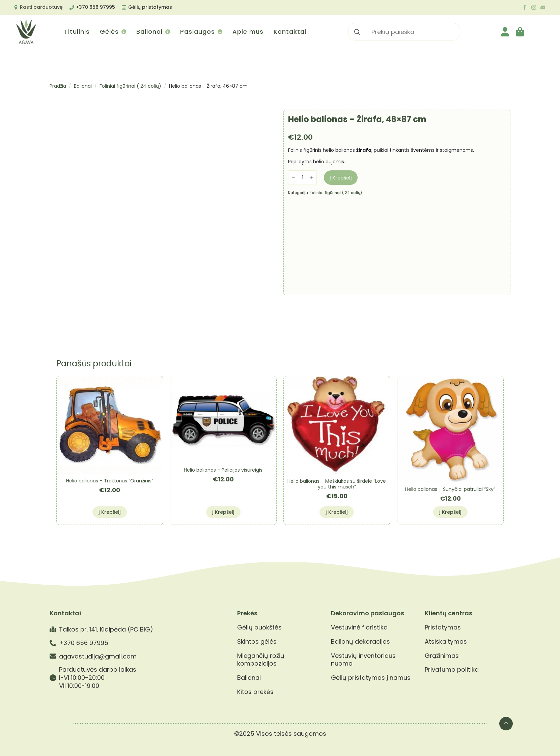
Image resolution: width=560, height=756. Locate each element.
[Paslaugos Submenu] (219, 32)
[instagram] (534, 7)
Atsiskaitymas (446, 642)
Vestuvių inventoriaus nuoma (363, 660)
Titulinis (77, 32)
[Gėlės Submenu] (123, 32)
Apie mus (248, 32)
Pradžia (58, 86)
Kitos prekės (255, 692)
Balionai (149, 32)
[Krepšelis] (521, 32)
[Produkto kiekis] (302, 178)
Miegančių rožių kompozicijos (261, 660)
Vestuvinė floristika (359, 627)
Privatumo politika (452, 670)
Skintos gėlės (257, 642)
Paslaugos (198, 32)
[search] (357, 32)
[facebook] (525, 7)
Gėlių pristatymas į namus (371, 678)
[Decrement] (293, 178)
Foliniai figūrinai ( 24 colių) (130, 86)
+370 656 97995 (95, 7)
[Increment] (311, 178)
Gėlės (109, 32)
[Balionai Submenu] (167, 32)
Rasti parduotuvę (41, 7)
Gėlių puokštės (259, 627)
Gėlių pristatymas (150, 7)
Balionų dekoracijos (360, 642)
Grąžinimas (442, 656)
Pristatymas (443, 627)
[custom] (543, 7)
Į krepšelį (341, 178)
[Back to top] (506, 724)
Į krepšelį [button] (110, 512)
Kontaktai (290, 32)
